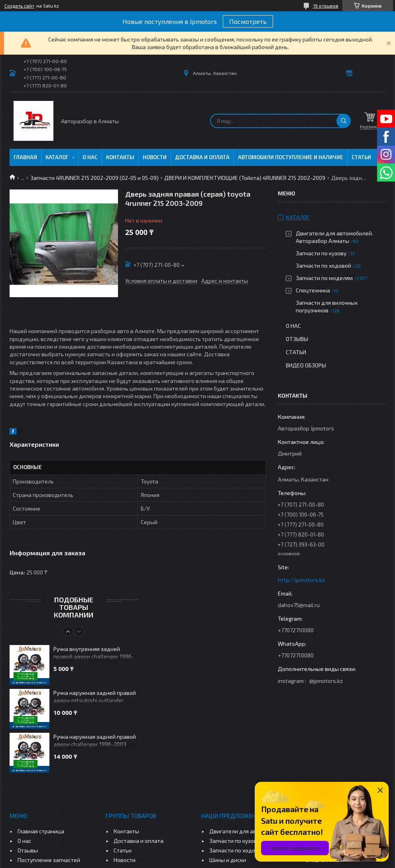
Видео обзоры (306, 365)
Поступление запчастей (49, 860)
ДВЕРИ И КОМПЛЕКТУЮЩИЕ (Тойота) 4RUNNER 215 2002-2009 (245, 178)
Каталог (57, 157)
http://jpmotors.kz (301, 580)
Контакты (120, 157)
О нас (90, 157)
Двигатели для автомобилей (247, 831)
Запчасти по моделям (324, 278)
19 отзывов (326, 6)
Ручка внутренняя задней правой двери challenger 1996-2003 (94, 653)
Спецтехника (313, 290)
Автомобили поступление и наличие (291, 157)
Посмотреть (248, 21)
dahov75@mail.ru (299, 605)
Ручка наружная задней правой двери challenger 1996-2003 (95, 740)
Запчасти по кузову (321, 253)
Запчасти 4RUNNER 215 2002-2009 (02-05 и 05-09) (94, 178)
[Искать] (344, 121)
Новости (155, 157)
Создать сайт (19, 6)
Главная (25, 157)
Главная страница (41, 831)
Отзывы (297, 339)
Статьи (361, 157)
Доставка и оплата (202, 157)
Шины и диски (228, 860)
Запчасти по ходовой (323, 265)
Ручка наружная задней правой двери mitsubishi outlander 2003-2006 (95, 697)
